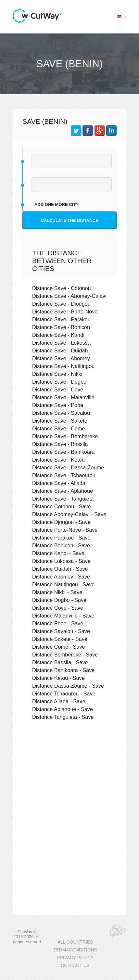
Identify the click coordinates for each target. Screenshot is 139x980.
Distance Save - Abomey (61, 358)
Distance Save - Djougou (61, 304)
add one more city (57, 204)
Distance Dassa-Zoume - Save (68, 686)
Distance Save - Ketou (58, 460)
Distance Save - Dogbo (59, 382)
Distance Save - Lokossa (61, 343)
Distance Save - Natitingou (63, 366)
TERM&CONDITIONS (75, 950)
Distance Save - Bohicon (61, 327)
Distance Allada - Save (59, 701)
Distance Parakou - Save (61, 538)
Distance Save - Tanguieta (63, 499)
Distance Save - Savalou (61, 413)
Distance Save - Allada (59, 483)
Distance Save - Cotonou (62, 288)
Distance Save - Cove (58, 389)
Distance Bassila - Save (60, 662)
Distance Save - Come (59, 428)
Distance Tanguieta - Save (63, 717)
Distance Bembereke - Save (65, 655)
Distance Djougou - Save (61, 522)
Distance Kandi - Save (58, 553)
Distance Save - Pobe (58, 405)
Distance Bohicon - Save (61, 545)
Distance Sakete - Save (60, 639)
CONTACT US (75, 966)
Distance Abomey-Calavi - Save (69, 514)
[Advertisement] (69, 777)
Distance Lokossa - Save (61, 561)
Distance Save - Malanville (63, 397)
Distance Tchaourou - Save (64, 694)
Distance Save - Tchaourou (64, 475)
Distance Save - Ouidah (60, 350)
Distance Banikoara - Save (63, 670)
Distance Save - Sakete (60, 421)
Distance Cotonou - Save (62, 506)
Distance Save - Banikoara (63, 452)
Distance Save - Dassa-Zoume (68, 467)
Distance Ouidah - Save (60, 569)
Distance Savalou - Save (61, 631)
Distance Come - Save (59, 647)
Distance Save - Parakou (61, 319)
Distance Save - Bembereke (65, 436)
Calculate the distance (69, 220)
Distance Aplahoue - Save (63, 709)
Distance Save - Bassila (60, 444)
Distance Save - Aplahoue (63, 491)
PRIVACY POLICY (75, 958)
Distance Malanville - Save (63, 616)
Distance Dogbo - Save (59, 600)
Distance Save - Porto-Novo (65, 312)
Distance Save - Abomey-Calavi (69, 296)
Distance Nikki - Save (57, 592)
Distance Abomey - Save (61, 577)
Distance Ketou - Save (58, 678)
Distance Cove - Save (58, 608)
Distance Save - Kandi (58, 335)
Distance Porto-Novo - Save (65, 530)
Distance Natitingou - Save (63, 584)
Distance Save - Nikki (57, 374)
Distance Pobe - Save (58, 623)
